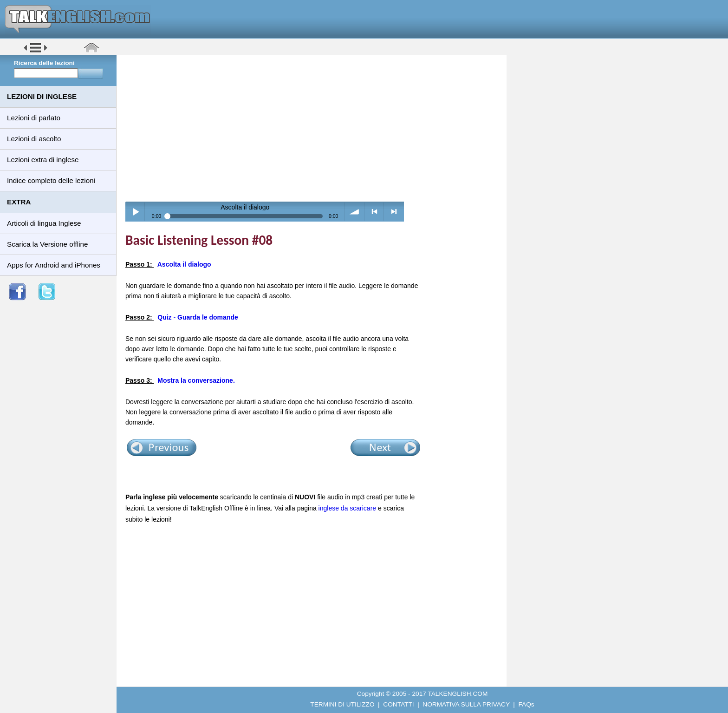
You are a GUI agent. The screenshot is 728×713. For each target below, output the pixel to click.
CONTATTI (398, 704)
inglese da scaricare (348, 508)
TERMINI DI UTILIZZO (342, 704)
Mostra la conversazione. (196, 380)
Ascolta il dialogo (184, 264)
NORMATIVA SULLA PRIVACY (466, 704)
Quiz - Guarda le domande (198, 317)
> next (394, 212)
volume (354, 212)
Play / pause (135, 212)
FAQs (526, 704)
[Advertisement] (315, 128)
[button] (36, 52)
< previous (374, 212)
